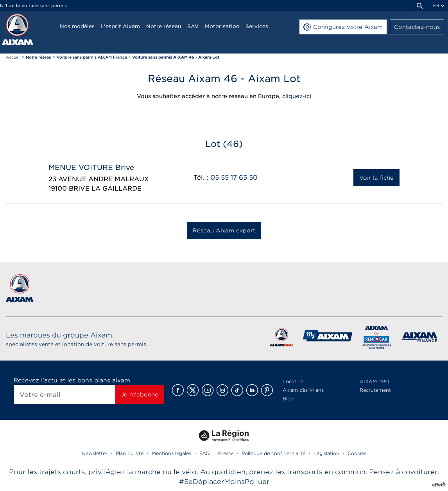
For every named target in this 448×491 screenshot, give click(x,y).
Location (293, 381)
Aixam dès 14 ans (303, 390)
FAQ (205, 453)
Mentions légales (171, 453)
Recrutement (375, 390)
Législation (326, 453)
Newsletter (95, 453)
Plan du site (130, 453)
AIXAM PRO (375, 381)
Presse (226, 453)
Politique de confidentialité (273, 453)
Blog (288, 399)
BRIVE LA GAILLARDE (105, 188)
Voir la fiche (376, 178)
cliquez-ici (297, 96)
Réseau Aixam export (224, 230)
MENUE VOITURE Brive (91, 167)
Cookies (357, 453)
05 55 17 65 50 (234, 178)
